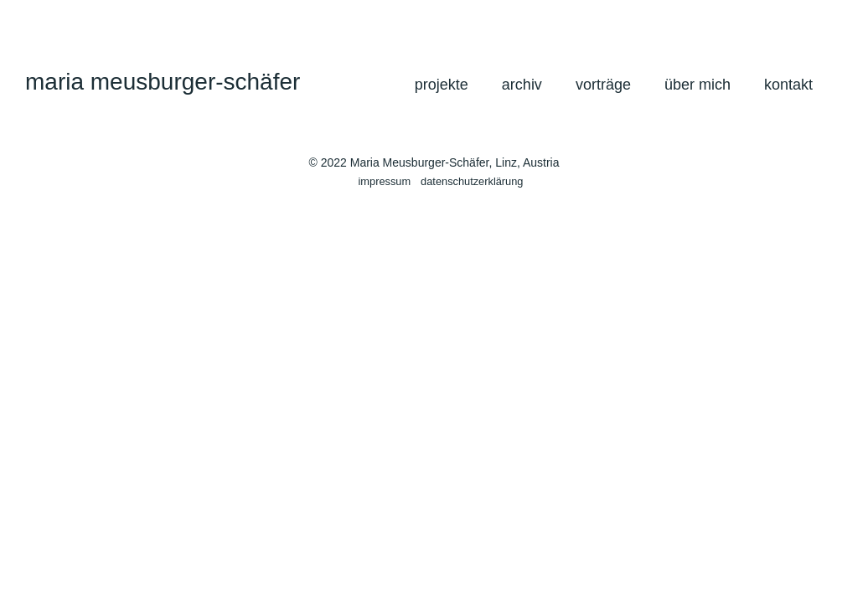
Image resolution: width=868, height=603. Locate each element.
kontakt (788, 85)
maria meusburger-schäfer (163, 82)
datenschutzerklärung (472, 181)
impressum (385, 181)
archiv (522, 85)
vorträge (603, 85)
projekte (442, 85)
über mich (697, 85)
